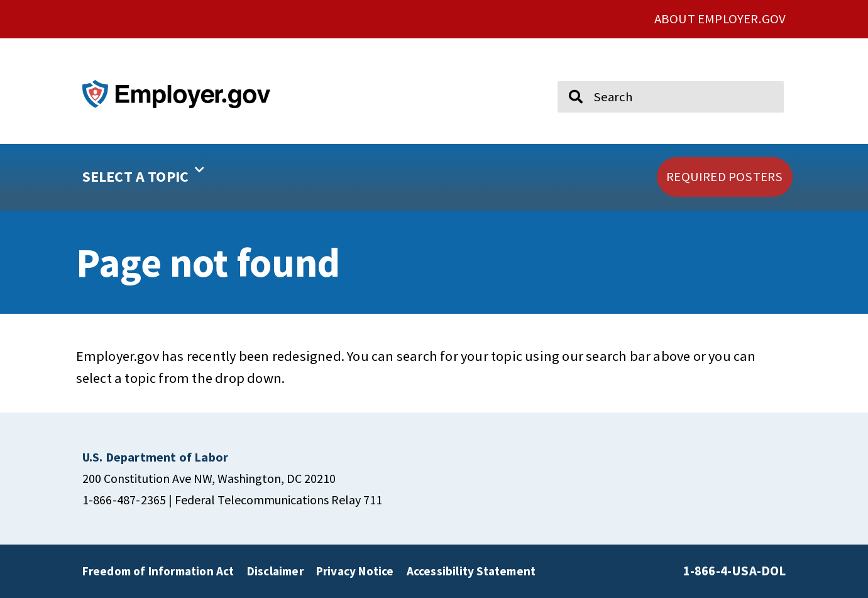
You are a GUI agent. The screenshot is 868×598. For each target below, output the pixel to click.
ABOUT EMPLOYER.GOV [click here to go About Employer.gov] (720, 19)
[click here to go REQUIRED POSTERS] (724, 177)
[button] (184, 177)
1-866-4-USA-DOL (735, 571)
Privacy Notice (355, 571)
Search (567, 75)
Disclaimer (275, 571)
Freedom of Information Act (158, 571)
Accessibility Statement (471, 571)
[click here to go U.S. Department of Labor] (156, 457)
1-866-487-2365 (124, 500)
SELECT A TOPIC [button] (144, 172)
